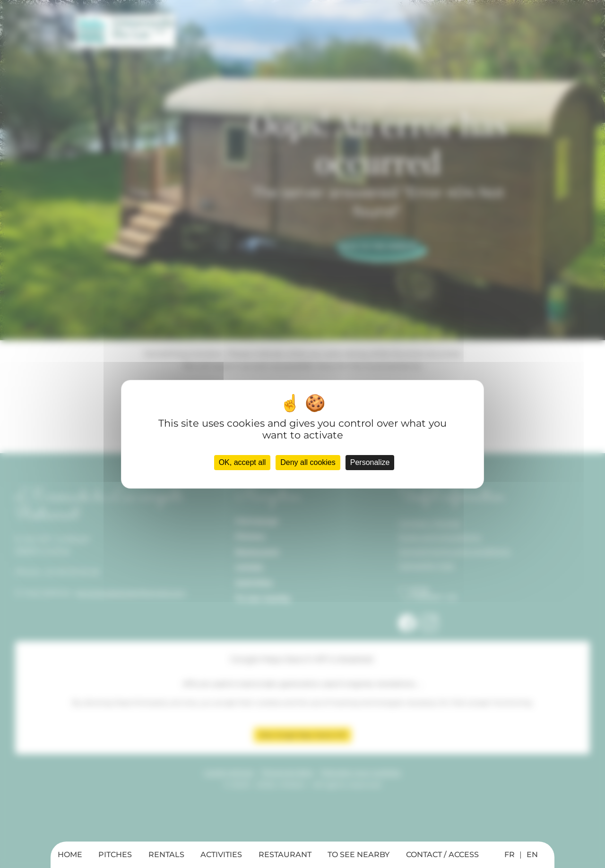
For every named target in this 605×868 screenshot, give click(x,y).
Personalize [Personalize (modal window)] (370, 462)
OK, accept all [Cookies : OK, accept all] (242, 462)
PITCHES (115, 855)
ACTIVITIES (221, 855)
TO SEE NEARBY (359, 855)
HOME (70, 855)
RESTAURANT (285, 855)
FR (510, 855)
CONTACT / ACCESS (442, 855)
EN (532, 855)
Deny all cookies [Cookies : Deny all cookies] (308, 462)
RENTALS (166, 855)
